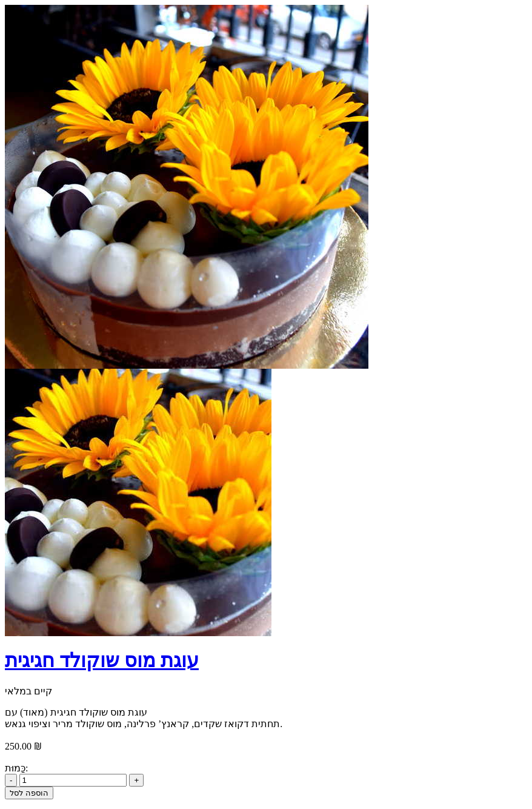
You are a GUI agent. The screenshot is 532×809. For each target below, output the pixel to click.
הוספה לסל (29, 793)
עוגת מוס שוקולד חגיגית (102, 660)
